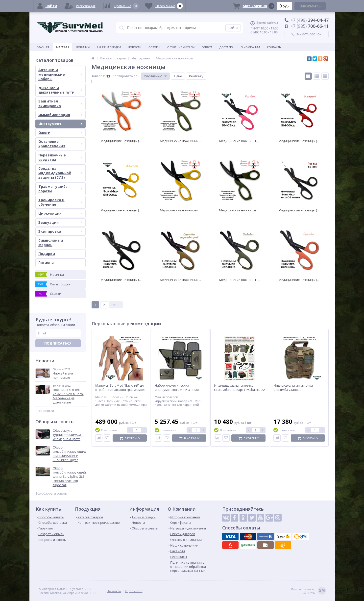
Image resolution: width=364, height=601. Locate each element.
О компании (250, 47)
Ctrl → (116, 305)
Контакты (274, 47)
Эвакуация (60, 222)
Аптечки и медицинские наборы (60, 74)
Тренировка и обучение (60, 202)
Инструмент (60, 124)
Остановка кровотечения (60, 144)
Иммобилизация (60, 115)
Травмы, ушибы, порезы (60, 189)
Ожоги (60, 133)
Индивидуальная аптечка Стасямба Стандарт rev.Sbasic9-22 (239, 388)
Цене (178, 76)
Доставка (227, 47)
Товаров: (98, 76)
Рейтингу (196, 76)
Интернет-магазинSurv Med (308, 591)
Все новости (45, 411)
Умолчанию (153, 76)
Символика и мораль (51, 242)
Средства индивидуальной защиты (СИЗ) (60, 173)
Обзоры (154, 47)
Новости (135, 47)
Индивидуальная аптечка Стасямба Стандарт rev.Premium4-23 (293, 390)
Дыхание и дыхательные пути (60, 90)
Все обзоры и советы (51, 493)
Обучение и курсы (181, 47)
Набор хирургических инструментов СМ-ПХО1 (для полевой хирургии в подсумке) (179, 390)
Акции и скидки (109, 47)
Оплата (207, 47)
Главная (43, 47)
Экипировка (60, 231)
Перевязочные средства (60, 157)
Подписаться (58, 343)
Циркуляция (60, 213)
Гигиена (46, 263)
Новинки (83, 47)
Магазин (62, 47)
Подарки (47, 254)
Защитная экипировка (60, 103)
